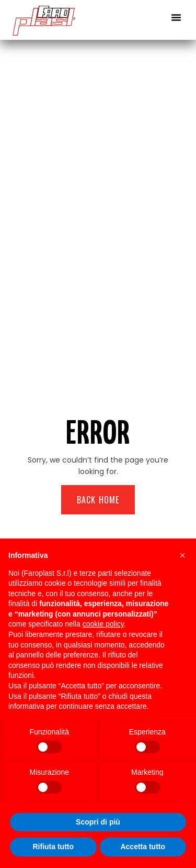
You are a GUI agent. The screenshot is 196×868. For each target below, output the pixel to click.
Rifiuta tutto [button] (53, 847)
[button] (176, 17)
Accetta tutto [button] (143, 847)
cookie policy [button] (103, 624)
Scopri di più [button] (98, 822)
